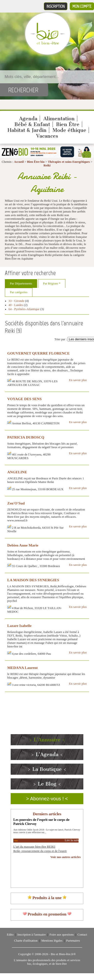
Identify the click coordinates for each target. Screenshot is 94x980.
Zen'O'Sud (16, 503)
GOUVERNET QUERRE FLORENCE (38, 353)
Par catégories (19, 292)
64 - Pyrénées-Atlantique (24, 309)
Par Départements (21, 284)
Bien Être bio (36, 162)
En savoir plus (78, 380)
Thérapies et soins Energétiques (69, 162)
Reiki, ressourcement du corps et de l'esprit (40, 851)
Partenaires (73, 941)
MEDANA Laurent (23, 668)
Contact (82, 935)
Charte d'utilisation (26, 941)
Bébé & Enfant (32, 124)
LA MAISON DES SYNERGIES (33, 580)
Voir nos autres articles (66, 857)
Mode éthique (69, 130)
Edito (10, 935)
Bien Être (68, 124)
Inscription (56, 6)
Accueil (19, 162)
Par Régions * (52, 284)
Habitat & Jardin (27, 130)
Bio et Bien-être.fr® (63, 954)
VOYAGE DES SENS (24, 399)
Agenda (28, 119)
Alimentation (59, 119)
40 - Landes (16, 305)
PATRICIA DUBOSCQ (26, 437)
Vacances (47, 136)
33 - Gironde (16, 301)
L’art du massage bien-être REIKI (34, 847)
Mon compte (82, 6)
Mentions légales (52, 941)
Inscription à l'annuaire (31, 935)
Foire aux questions (62, 935)
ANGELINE (17, 472)
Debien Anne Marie (23, 545)
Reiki (47, 165)
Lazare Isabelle (19, 626)
